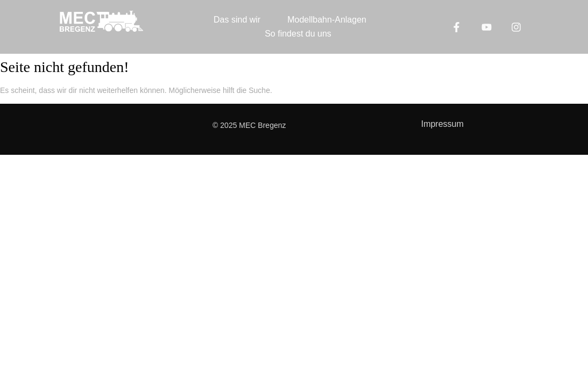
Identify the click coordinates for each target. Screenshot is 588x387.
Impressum (442, 124)
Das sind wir (237, 20)
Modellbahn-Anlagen (327, 20)
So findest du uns (298, 34)
